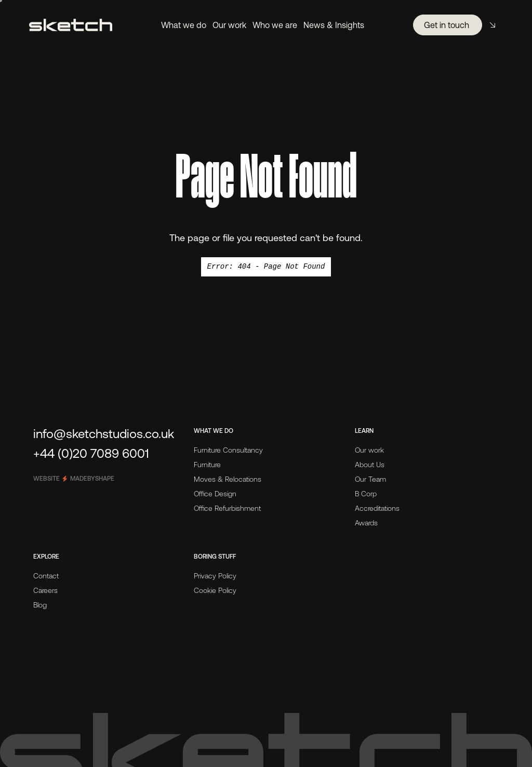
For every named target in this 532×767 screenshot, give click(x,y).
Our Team (370, 479)
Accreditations (377, 508)
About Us (370, 465)
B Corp (366, 494)
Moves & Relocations (228, 479)
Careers (45, 590)
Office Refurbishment (227, 508)
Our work (369, 450)
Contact (46, 576)
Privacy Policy (215, 576)
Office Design (215, 494)
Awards (366, 523)
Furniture (207, 465)
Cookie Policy (215, 590)
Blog (40, 605)
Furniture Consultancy (228, 450)
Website (74, 479)
